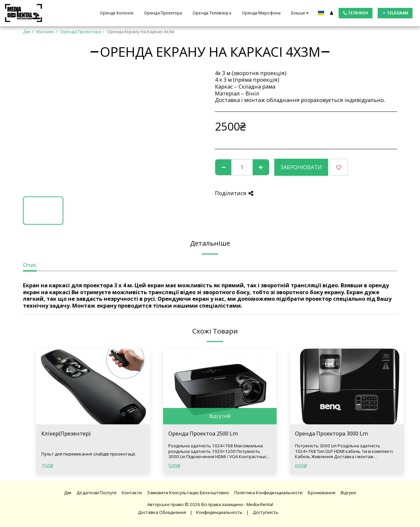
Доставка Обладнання (162, 512)
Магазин (45, 31)
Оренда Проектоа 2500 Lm (203, 433)
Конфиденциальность (219, 512)
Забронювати (301, 167)
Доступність (265, 512)
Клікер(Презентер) (66, 433)
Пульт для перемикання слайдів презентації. (89, 454)
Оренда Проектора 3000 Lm (331, 433)
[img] (93, 386)
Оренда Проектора (81, 31)
